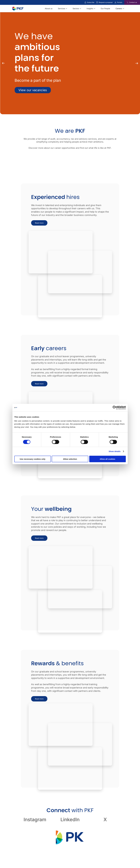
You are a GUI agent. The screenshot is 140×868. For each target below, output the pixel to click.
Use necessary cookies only (33, 459)
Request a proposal (106, 2)
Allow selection (70, 459)
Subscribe (91, 2)
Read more (39, 223)
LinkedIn (70, 819)
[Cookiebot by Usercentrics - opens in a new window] (115, 408)
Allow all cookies (108, 459)
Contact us (133, 2)
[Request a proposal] (97, 2)
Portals (120, 2)
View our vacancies (33, 90)
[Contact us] (126, 2)
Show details (115, 451)
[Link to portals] (115, 2)
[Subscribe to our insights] (85, 2)
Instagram (35, 819)
